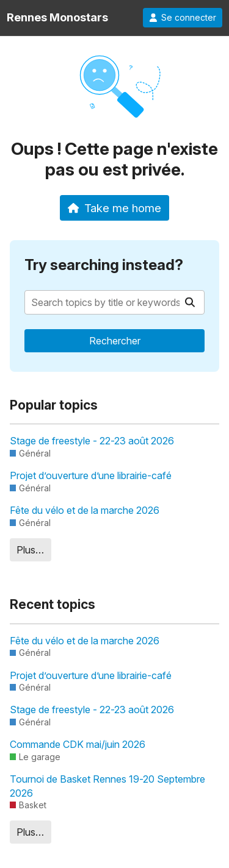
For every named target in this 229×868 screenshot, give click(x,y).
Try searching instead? (104, 265)
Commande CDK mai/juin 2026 (78, 744)
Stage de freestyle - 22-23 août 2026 (92, 441)
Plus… (30, 550)
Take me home (114, 208)
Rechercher (115, 341)
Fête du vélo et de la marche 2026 (85, 510)
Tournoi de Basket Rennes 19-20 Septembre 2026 (107, 786)
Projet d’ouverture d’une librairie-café (91, 475)
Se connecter (183, 18)
